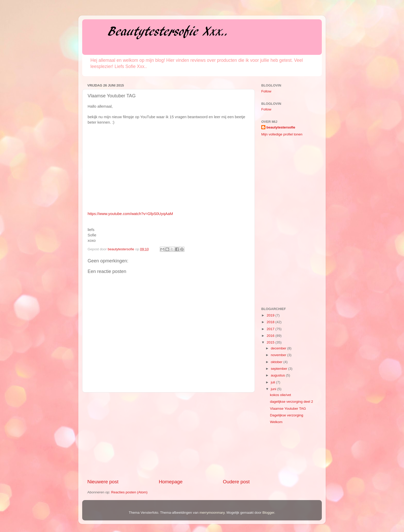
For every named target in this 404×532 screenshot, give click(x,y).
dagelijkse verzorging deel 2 (292, 402)
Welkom (276, 422)
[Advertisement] (169, 435)
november (279, 355)
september (280, 369)
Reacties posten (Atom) (129, 492)
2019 (271, 315)
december (279, 348)
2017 (271, 329)
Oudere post (236, 482)
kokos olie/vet (281, 395)
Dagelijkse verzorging (287, 415)
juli (273, 382)
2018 (271, 322)
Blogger (268, 513)
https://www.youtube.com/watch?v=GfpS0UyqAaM (130, 214)
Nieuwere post (103, 482)
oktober (277, 362)
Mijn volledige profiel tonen (282, 134)
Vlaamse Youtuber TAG (288, 409)
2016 (271, 336)
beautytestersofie (281, 127)
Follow (266, 91)
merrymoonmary (212, 513)
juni (274, 389)
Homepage (171, 482)
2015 (271, 342)
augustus (278, 375)
